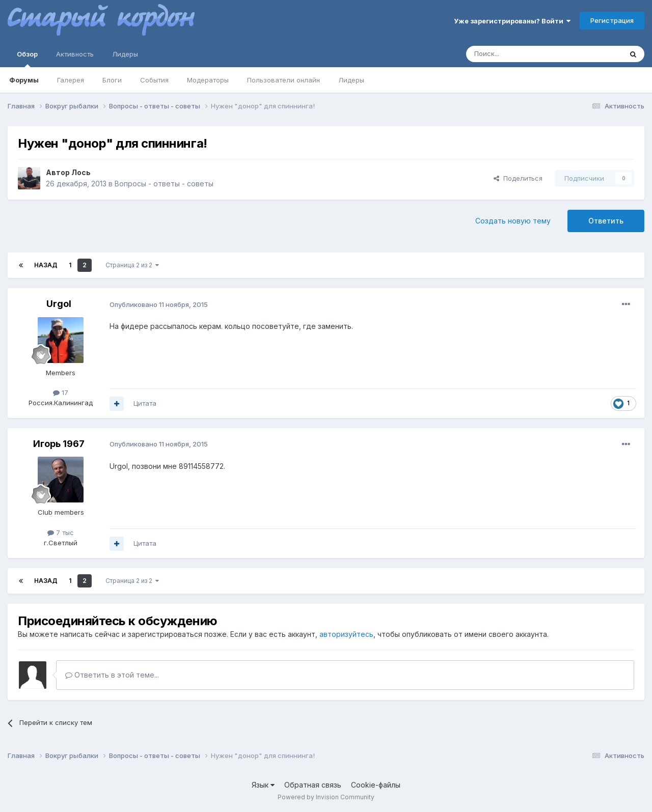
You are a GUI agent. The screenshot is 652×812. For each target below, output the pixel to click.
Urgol (59, 304)
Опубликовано (159, 304)
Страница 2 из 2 (132, 265)
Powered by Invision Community (326, 797)
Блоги (112, 80)
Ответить (606, 221)
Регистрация (612, 20)
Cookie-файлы (376, 785)
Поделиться (518, 178)
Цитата (145, 403)
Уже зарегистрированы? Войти (512, 21)
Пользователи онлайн (283, 80)
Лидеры (351, 80)
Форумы (24, 80)
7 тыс (61, 533)
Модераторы (208, 80)
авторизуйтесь (346, 634)
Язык (263, 785)
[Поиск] (521, 54)
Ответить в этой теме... (112, 675)
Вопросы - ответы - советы (164, 184)
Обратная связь (313, 785)
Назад (46, 265)
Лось (81, 172)
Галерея (71, 80)
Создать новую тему (513, 221)
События (154, 80)
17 (61, 393)
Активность (75, 54)
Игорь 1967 (59, 444)
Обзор (27, 59)
